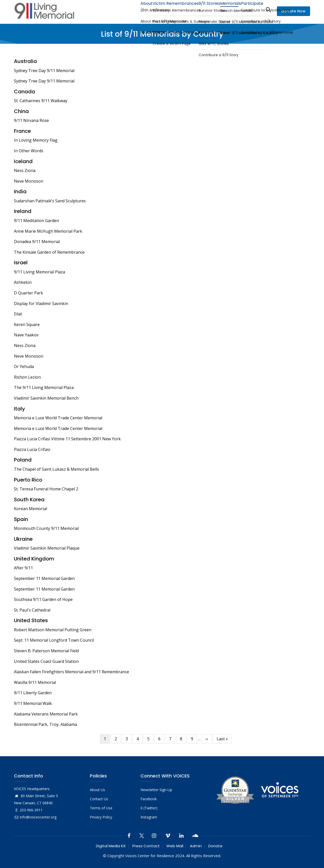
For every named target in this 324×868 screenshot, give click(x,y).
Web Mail (175, 846)
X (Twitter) (149, 808)
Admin (196, 846)
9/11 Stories (200, 9)
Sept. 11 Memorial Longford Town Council (54, 640)
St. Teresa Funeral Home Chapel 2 (46, 489)
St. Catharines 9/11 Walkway (41, 101)
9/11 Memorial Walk (33, 703)
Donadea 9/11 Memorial (37, 242)
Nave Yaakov (26, 335)
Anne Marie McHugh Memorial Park (48, 231)
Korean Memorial (31, 509)
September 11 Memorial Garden (44, 578)
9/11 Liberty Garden (33, 693)
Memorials (225, 9)
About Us (97, 790)
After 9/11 (23, 568)
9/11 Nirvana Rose (31, 120)
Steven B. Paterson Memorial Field (46, 651)
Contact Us (99, 799)
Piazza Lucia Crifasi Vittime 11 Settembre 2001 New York (67, 439)
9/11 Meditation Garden (36, 221)
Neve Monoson (29, 181)
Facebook (149, 799)
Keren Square (27, 324)
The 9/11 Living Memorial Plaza (44, 387)
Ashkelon (23, 282)
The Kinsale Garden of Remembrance (49, 252)
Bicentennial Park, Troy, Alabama (45, 724)
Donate (215, 846)
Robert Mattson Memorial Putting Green (53, 630)
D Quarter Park (28, 293)
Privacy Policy (101, 817)
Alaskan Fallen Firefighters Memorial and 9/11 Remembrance (72, 672)
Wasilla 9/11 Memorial (35, 682)
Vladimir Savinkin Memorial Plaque (47, 548)
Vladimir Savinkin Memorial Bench (46, 398)
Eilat (18, 314)
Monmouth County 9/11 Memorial (46, 528)
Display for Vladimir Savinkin (41, 303)
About (130, 9)
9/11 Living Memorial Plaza (39, 272)
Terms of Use (101, 808)
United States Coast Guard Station (46, 661)
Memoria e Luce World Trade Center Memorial (58, 418)
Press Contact (146, 846)
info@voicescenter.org (35, 817)
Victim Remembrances (163, 9)
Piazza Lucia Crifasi (32, 449)
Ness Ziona (25, 170)
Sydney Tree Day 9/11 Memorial (44, 71)
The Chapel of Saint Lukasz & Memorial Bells (56, 469)
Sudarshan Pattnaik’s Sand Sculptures (50, 201)
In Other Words (29, 151)
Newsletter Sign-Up (156, 790)
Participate (250, 9)
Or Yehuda (24, 366)
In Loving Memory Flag (36, 140)
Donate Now (293, 11)
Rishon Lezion (27, 377)
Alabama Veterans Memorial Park (46, 714)
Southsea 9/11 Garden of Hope (43, 599)
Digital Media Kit (111, 846)
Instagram (149, 817)
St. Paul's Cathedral (32, 610)
